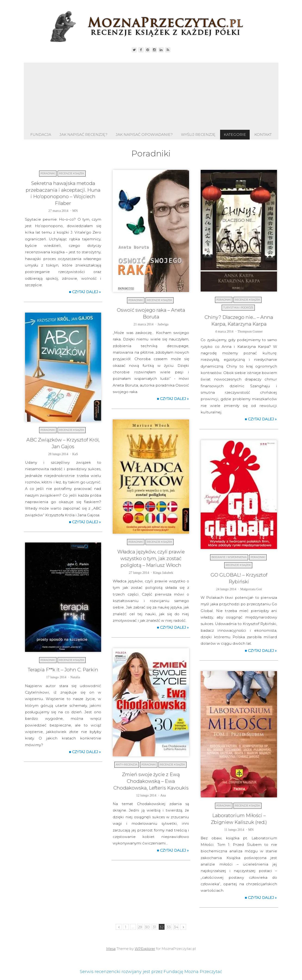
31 (154, 927)
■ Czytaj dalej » (85, 292)
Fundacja (41, 135)
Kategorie (235, 135)
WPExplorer (145, 949)
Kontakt (263, 135)
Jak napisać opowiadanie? (144, 135)
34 (176, 927)
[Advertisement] (151, 95)
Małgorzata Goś (251, 589)
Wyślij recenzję (198, 135)
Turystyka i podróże (238, 308)
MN (75, 211)
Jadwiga (163, 324)
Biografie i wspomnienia (229, 557)
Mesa (111, 949)
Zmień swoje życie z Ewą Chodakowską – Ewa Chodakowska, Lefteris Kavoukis (151, 781)
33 (169, 927)
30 (147, 927)
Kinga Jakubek (163, 573)
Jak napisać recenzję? (83, 135)
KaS (75, 454)
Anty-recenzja (127, 764)
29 (140, 927)
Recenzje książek (72, 173)
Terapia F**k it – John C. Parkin (63, 670)
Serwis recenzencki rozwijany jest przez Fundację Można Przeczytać (151, 972)
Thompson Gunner (250, 331)
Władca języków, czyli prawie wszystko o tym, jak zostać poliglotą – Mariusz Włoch (151, 558)
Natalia (75, 677)
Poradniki (48, 173)
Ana (163, 795)
